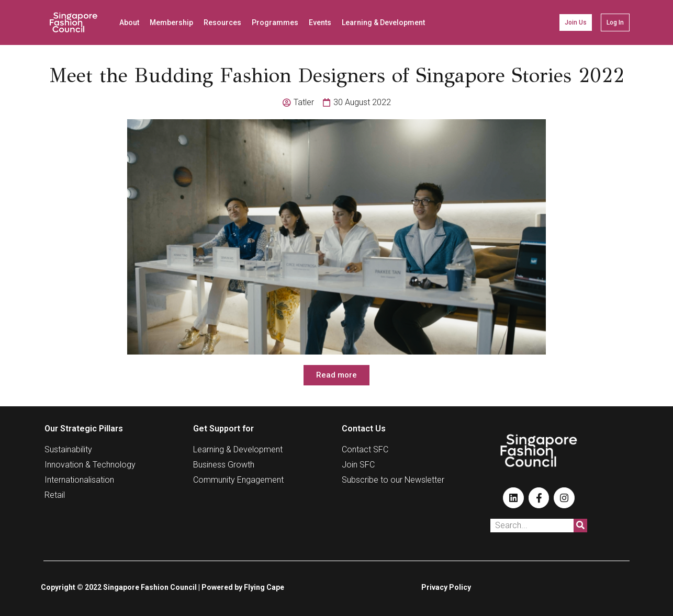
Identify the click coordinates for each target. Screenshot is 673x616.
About (129, 22)
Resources (222, 22)
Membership (171, 22)
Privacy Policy (446, 587)
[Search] (580, 526)
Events (320, 22)
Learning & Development (383, 22)
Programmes (275, 22)
